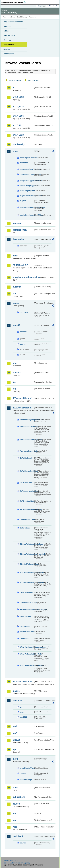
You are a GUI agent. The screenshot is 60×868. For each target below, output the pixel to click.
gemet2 (16, 325)
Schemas (7, 40)
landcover (18, 700)
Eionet (13, 17)
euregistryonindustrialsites (23, 277)
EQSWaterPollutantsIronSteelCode (27, 582)
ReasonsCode (26, 616)
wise (15, 827)
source (23, 344)
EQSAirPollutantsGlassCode (27, 544)
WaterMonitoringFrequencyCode (27, 647)
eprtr (15, 256)
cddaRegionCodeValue (27, 158)
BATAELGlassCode (27, 458)
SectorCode (25, 626)
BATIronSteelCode (27, 501)
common (17, 223)
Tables (6, 31)
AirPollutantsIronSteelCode (27, 440)
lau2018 (17, 740)
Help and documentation (13, 22)
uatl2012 (23, 717)
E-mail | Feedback (11, 860)
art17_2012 (18, 125)
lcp (14, 749)
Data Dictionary (22, 17)
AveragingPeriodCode (27, 451)
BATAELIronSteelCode (27, 471)
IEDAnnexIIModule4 (23, 682)
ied (14, 389)
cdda (15, 151)
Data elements (9, 35)
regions (23, 201)
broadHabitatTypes (27, 768)
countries (24, 312)
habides (17, 373)
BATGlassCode (26, 483)
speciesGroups (26, 780)
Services (7, 49)
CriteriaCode (25, 528)
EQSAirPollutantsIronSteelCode (27, 554)
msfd (15, 759)
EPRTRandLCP (20, 265)
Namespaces (9, 54)
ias (14, 382)
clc (21, 707)
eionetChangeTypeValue (27, 186)
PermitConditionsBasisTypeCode (27, 609)
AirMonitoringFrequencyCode (27, 420)
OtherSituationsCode (27, 592)
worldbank (18, 836)
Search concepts (33, 80)
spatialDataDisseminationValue (27, 207)
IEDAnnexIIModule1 (23, 398)
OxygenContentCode (27, 602)
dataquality (18, 239)
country (23, 843)
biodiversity (19, 144)
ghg (15, 363)
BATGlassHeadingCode (27, 491)
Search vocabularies (15, 80)
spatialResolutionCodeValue (27, 215)
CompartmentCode (27, 519)
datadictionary (20, 230)
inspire (16, 691)
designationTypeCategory (27, 174)
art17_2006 (18, 116)
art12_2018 (18, 106)
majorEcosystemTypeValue (27, 196)
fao (14, 294)
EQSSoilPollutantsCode (27, 564)
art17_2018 (18, 135)
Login (40, 6)
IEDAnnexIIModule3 (23, 408)
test (15, 813)
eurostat (17, 287)
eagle (22, 712)
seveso (16, 804)
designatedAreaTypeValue (27, 169)
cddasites (24, 163)
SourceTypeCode (27, 632)
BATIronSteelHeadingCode (27, 509)
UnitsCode (24, 639)
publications (19, 797)
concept (23, 332)
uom (15, 820)
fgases (16, 303)
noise (15, 788)
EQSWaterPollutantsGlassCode (27, 573)
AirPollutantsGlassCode (27, 427)
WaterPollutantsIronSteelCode (27, 666)
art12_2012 (18, 97)
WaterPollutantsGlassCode (27, 654)
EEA (14, 2)
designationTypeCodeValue (27, 181)
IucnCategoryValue (27, 191)
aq (14, 88)
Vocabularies (9, 45)
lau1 (15, 726)
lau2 (15, 733)
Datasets (7, 26)
